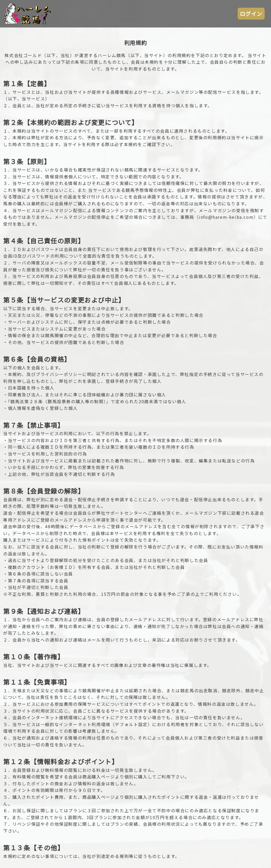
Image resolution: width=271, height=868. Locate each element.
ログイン (251, 14)
